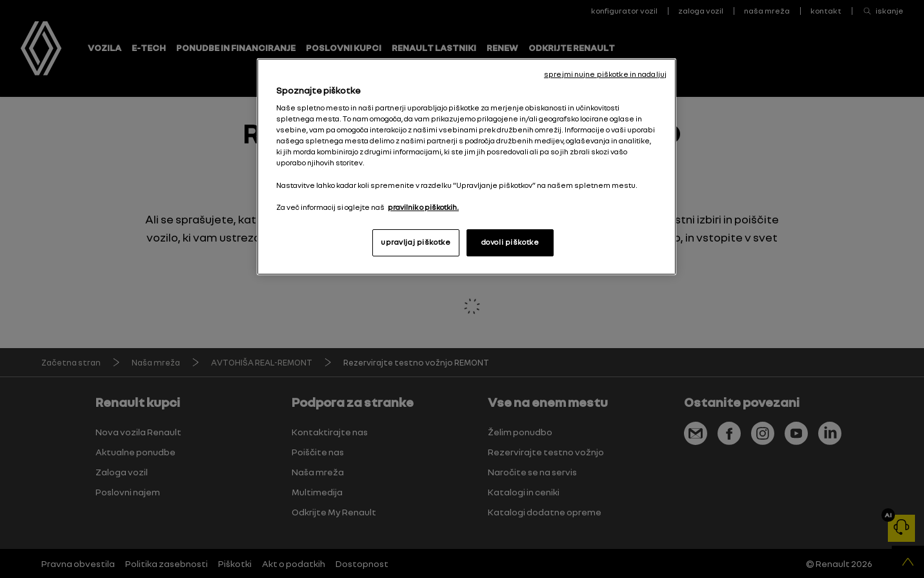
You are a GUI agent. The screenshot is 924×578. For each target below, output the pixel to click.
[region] (467, 167)
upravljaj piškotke (416, 242)
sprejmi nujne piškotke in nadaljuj (605, 74)
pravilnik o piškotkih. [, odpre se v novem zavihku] (423, 207)
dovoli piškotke (510, 242)
